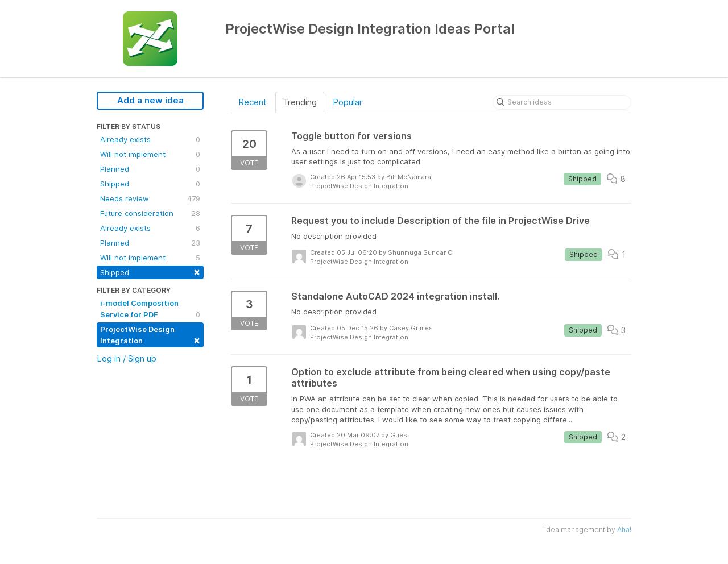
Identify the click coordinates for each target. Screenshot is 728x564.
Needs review (150, 198)
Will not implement (150, 154)
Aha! (624, 530)
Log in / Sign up (127, 358)
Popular (348, 102)
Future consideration (150, 213)
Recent (253, 102)
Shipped (150, 184)
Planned (150, 169)
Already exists (150, 139)
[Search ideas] (562, 102)
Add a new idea (150, 100)
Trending (300, 102)
